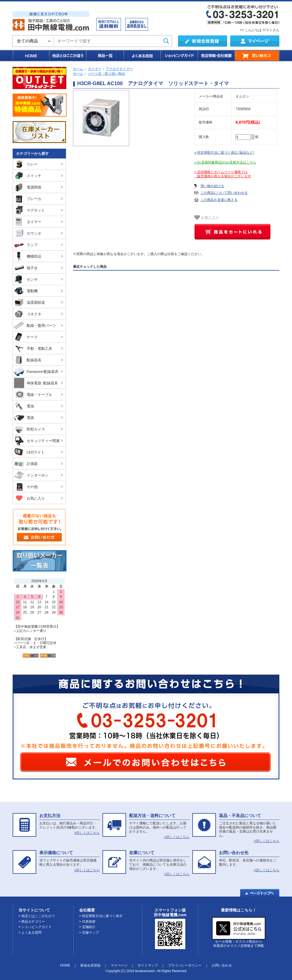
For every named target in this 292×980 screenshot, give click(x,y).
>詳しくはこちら (87, 833)
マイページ (119, 965)
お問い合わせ (222, 965)
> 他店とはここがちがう (37, 916)
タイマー (95, 69)
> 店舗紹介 (87, 927)
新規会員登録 (90, 965)
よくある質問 (142, 56)
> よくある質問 (30, 933)
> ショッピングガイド (35, 927)
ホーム (78, 69)
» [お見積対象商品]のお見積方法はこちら (225, 162)
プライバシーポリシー (185, 965)
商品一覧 (105, 56)
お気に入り (207, 217)
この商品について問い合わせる (224, 193)
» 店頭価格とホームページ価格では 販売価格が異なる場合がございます (223, 174)
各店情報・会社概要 (216, 56)
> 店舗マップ (89, 933)
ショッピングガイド (179, 56)
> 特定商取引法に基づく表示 (101, 916)
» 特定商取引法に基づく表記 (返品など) (224, 153)
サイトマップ (148, 965)
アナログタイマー (119, 69)
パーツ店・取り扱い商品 (106, 74)
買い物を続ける (212, 186)
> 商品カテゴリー (32, 922)
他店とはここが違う (67, 56)
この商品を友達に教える (219, 200)
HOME (31, 56)
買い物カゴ (257, 56)
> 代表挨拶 (87, 922)
